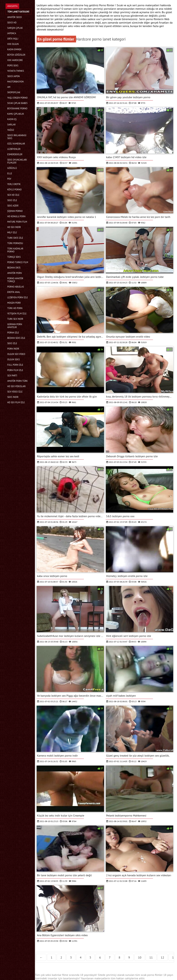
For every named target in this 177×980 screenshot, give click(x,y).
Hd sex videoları (17, 386)
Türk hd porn (15, 308)
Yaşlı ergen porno (17, 98)
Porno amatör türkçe (15, 280)
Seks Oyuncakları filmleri (17, 161)
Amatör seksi (15, 17)
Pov (9, 179)
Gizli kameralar (16, 144)
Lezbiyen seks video (75, 19)
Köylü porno (14, 190)
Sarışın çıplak (15, 28)
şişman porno (15, 211)
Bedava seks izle (16, 338)
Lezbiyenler (14, 149)
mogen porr (14, 303)
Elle (10, 173)
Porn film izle (15, 370)
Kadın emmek (14, 49)
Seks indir (13, 397)
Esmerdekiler (15, 154)
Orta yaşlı (13, 39)
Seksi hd (12, 23)
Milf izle (12, 233)
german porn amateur (15, 326)
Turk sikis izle (15, 238)
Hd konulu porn (16, 216)
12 (162, 957)
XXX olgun (13, 44)
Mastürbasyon (15, 82)
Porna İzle (13, 333)
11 (151, 957)
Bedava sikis (14, 268)
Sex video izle (15, 392)
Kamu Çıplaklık (16, 114)
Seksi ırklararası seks (17, 137)
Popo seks (13, 66)
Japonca (12, 33)
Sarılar (11, 125)
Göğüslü (12, 168)
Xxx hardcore (15, 60)
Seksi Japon (13, 76)
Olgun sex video (16, 354)
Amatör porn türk (17, 381)
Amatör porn (15, 273)
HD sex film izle (16, 402)
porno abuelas (16, 287)
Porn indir (13, 349)
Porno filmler (107, 5)
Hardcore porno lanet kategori (101, 39)
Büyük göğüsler (16, 55)
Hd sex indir (14, 227)
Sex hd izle (13, 195)
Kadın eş (12, 119)
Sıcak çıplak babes (17, 103)
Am (9, 87)
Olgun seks (13, 359)
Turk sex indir (15, 319)
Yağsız (11, 130)
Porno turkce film (18, 262)
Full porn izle (15, 365)
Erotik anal (14, 292)
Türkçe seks (14, 257)
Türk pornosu (15, 243)
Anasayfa (12, 6)
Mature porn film (17, 222)
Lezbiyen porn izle (18, 297)
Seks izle (12, 200)
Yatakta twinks (16, 71)
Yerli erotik (14, 184)
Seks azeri (13, 206)
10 (140, 957)
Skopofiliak (14, 92)
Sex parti (12, 376)
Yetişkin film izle (17, 314)
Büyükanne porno (17, 109)
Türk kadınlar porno (15, 250)
